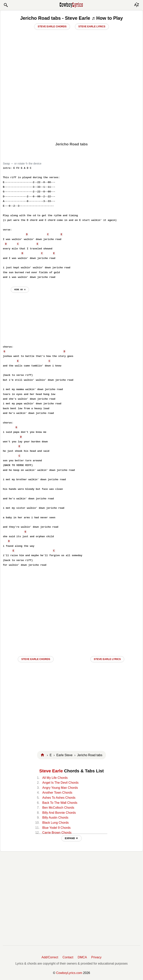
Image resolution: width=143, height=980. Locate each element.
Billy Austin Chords (55, 818)
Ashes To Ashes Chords (59, 798)
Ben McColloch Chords (58, 808)
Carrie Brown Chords (57, 833)
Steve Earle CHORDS (36, 659)
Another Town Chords (57, 793)
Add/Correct (50, 957)
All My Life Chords (55, 778)
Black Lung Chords (56, 823)
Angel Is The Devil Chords (60, 783)
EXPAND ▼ (71, 838)
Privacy (96, 957)
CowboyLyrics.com (69, 973)
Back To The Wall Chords (60, 803)
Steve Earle (51, 771)
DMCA (82, 957)
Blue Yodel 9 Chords (56, 828)
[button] (6, 5)
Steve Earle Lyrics (92, 26)
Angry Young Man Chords (60, 788)
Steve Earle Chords (52, 26)
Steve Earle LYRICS (107, 659)
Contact (68, 957)
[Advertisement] (72, 109)
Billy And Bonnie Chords (59, 813)
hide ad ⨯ (20, 290)
